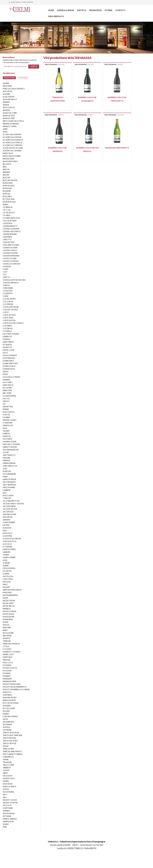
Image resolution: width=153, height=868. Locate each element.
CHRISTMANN (8, 288)
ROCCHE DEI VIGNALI (11, 703)
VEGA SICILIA (8, 784)
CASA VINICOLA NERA (11, 245)
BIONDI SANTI (8, 183)
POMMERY (6, 676)
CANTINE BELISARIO (10, 234)
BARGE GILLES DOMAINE (12, 156)
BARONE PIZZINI (8, 159)
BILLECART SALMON (10, 180)
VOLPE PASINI (8, 808)
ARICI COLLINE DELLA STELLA (13, 121)
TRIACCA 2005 (8, 765)
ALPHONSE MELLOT (10, 99)
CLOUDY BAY (8, 291)
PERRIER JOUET (8, 655)
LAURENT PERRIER (9, 558)
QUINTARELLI (7, 695)
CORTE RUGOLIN (9, 320)
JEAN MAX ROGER (9, 514)
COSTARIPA (7, 326)
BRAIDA (5, 205)
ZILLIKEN (6, 824)
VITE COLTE (7, 805)
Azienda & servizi (65, 10)
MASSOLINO (7, 593)
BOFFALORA (7, 188)
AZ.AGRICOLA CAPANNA (12, 151)
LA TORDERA (7, 547)
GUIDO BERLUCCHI (10, 466)
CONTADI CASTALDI (10, 310)
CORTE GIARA (8, 318)
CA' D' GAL (7, 210)
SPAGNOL (6, 727)
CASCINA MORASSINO (11, 256)
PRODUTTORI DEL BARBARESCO (15, 687)
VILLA (5, 797)
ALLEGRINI (6, 94)
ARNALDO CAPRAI (9, 126)
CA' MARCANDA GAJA (11, 218)
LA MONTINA (7, 536)
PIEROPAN (6, 660)
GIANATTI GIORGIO (10, 447)
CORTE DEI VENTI (9, 315)
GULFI (5, 469)
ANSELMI (6, 105)
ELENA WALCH (8, 385)
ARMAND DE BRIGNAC (11, 124)
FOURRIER (6, 417)
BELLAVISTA (7, 164)
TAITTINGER (7, 730)
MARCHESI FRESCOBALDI (12, 590)
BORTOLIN (6, 194)
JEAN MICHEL (8, 517)
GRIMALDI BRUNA (9, 463)
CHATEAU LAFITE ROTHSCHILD (14, 280)
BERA (5, 167)
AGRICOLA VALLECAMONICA (14, 89)
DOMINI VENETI (8, 361)
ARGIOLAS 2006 (9, 118)
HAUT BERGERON (9, 482)
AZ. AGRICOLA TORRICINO (13, 145)
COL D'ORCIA (8, 302)
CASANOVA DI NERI (10, 248)
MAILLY (5, 584)
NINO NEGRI (7, 636)
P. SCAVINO (7, 649)
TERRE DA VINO (8, 749)
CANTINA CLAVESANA (11, 229)
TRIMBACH (7, 768)
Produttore (9, 78)
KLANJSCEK (7, 528)
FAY (4, 404)
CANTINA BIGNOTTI (10, 226)
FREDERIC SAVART (10, 420)
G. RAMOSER (7, 423)
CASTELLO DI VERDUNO (12, 264)
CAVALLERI (7, 267)
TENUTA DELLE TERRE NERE (12, 735)
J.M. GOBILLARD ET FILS (11, 501)
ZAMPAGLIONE (8, 822)
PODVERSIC (7, 665)
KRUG (5, 531)
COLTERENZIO (8, 304)
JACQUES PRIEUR (9, 506)
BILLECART (7, 178)
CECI (5, 275)
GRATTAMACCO (9, 455)
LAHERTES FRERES (9, 549)
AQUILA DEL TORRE (10, 113)
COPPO (6, 312)
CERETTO (6, 277)
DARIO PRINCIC (8, 342)
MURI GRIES (7, 628)
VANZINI (6, 781)
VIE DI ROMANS (8, 792)
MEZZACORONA (9, 601)
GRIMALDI (6, 461)
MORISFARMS (8, 620)
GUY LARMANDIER (9, 474)
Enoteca (82, 10)
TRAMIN (6, 760)
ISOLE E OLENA (8, 496)
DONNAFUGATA (9, 369)
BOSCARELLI (7, 196)
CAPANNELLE (8, 237)
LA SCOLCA (7, 544)
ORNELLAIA (7, 641)
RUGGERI (6, 711)
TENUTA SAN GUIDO (10, 741)
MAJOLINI (6, 587)
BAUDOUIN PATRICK (10, 161)
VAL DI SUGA (8, 776)
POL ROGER (7, 671)
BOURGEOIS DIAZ (9, 202)
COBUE (5, 296)
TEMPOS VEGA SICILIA (11, 733)
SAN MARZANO (8, 722)
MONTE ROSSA (8, 614)
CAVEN (5, 269)
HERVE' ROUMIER (9, 487)
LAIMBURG (7, 552)
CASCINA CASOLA (10, 250)
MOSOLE (6, 625)
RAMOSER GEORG (10, 698)
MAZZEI (5, 598)
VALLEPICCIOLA (9, 778)
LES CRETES (7, 571)
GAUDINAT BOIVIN (9, 442)
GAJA (5, 428)
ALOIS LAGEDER (9, 97)
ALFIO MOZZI (7, 91)
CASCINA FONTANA (10, 253)
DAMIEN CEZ (7, 337)
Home (51, 10)
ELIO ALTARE (7, 388)
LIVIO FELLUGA (8, 576)
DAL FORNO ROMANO (11, 334)
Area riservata (56, 16)
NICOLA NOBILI (8, 633)
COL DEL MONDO (9, 299)
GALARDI (6, 431)
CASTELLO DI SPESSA (11, 261)
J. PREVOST (7, 498)
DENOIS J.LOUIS (8, 350)
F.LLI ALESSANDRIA (9, 396)
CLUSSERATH (8, 293)
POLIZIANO (7, 673)
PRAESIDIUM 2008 (9, 681)
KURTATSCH (7, 533)
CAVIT (5, 272)
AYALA (5, 132)
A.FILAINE (6, 83)
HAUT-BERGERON (9, 485)
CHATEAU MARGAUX (11, 283)
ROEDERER (7, 706)
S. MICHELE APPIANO (10, 717)
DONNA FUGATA (9, 366)
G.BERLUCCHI (8, 426)
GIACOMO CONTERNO (11, 444)
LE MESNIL (6, 563)
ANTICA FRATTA (9, 108)
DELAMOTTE (7, 347)
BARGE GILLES (8, 153)
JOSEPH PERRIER (9, 523)
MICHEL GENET (8, 603)
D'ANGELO (7, 339)
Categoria (23, 78)
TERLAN (5, 746)
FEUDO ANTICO (9, 412)
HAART (5, 477)
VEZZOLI (6, 789)
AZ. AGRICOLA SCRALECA (12, 143)
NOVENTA (6, 638)
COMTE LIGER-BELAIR (11, 307)
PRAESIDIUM (7, 679)
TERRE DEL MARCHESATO (12, 752)
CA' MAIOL (7, 215)
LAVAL (5, 560)
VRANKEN (6, 811)
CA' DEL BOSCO (9, 213)
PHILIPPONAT (8, 657)
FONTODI (6, 415)
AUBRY (5, 129)
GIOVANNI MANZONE (11, 450)
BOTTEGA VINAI (9, 199)
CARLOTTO (7, 240)
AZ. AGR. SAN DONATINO (12, 135)
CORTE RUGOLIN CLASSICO (13, 323)
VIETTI (5, 795)
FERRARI (6, 409)
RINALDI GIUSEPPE (9, 700)
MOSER (5, 622)
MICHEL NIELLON (9, 606)
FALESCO (6, 401)
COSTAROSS (8, 329)
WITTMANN (7, 816)
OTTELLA (6, 646)
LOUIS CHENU (8, 579)
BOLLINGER (7, 191)
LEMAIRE (6, 566)
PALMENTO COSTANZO (12, 652)
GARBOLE (6, 434)
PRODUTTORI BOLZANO (12, 684)
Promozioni (95, 10)
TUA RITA (6, 770)
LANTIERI (6, 555)
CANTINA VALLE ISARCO (12, 232)
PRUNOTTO (7, 692)
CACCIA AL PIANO (10, 221)
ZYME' (5, 827)
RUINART (6, 714)
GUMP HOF (7, 471)
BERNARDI (6, 172)
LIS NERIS (6, 574)
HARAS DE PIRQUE (9, 479)
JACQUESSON (8, 512)
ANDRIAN (6, 102)
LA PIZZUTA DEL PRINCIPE (12, 539)
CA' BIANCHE (8, 207)
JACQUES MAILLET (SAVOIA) (13, 504)
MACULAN (7, 582)
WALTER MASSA (9, 814)
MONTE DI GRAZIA (9, 611)
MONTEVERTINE (8, 617)
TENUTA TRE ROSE (9, 743)
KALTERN (6, 525)
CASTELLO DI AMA (10, 258)
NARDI (5, 630)
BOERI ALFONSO (9, 186)
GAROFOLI (7, 436)
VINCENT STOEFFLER (10, 803)
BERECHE (6, 170)
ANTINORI (6, 110)
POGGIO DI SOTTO (10, 668)
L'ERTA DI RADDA (9, 568)
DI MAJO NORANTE (10, 355)
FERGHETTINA (8, 407)
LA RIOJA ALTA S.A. (10, 541)
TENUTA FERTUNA (9, 738)
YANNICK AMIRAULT (10, 819)
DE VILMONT (7, 345)
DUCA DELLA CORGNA (11, 377)
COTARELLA (7, 331)
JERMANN (6, 520)
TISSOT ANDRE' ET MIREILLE (13, 754)
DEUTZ (5, 353)
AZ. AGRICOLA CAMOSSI (12, 137)
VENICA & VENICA (9, 787)
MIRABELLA (7, 609)
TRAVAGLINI (7, 762)
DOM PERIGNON (9, 358)
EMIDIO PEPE (7, 390)
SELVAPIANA (7, 725)
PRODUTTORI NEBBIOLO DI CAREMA (16, 690)
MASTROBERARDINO (10, 595)
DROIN (5, 374)
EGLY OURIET (7, 382)
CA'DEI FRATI (7, 223)
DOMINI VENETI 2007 (10, 364)
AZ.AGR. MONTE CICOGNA (13, 148)
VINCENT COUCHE (10, 800)
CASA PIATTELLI (8, 242)
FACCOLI (6, 399)
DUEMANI (6, 380)
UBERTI (5, 773)
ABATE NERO (7, 86)
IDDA (5, 493)
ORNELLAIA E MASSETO (11, 644)
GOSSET (6, 452)
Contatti (120, 10)
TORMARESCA (8, 757)
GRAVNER (6, 458)
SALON (5, 719)
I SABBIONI (6, 490)
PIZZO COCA (8, 663)
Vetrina (108, 10)
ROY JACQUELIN (9, 708)
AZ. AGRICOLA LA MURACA (13, 140)
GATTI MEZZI (7, 439)
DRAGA (6, 372)
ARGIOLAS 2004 (9, 116)
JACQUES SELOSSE (10, 509)
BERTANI (6, 175)
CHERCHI (6, 285)
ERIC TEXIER (7, 393)
